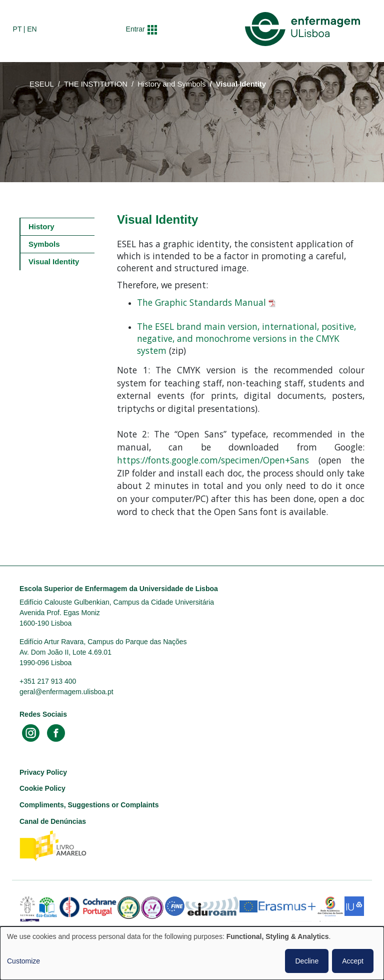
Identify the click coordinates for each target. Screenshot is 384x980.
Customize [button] (23, 961)
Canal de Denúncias (53, 821)
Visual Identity (54, 262)
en (32, 29)
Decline (307, 961)
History (41, 226)
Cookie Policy (42, 788)
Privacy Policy (43, 772)
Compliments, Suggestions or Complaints (89, 805)
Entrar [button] (135, 29)
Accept (353, 961)
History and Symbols (171, 84)
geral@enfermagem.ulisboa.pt (66, 692)
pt (17, 29)
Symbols (44, 244)
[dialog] (192, 953)
